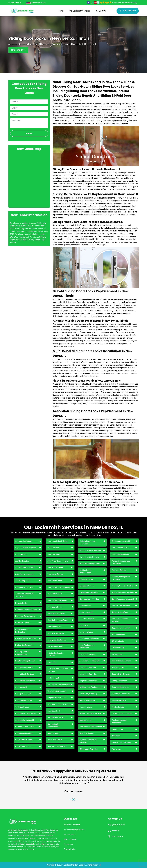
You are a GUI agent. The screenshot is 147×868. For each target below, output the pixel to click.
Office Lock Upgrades (89, 749)
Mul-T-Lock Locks (87, 733)
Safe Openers (117, 654)
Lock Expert (84, 625)
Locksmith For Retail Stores (91, 661)
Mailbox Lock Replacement (91, 687)
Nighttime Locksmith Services (88, 741)
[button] (70, 800)
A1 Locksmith (21, 554)
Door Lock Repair (55, 594)
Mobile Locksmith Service (90, 713)
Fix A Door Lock (54, 711)
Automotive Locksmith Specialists (24, 595)
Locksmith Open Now (88, 674)
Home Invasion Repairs (89, 557)
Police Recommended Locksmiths (121, 562)
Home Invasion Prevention (90, 550)
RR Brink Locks (118, 641)
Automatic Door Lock (24, 587)
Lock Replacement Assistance (87, 646)
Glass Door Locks (55, 740)
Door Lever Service (55, 574)
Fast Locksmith (54, 678)
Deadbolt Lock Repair (24, 740)
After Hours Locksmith (25, 574)
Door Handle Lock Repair (58, 541)
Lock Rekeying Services (89, 639)
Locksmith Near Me (88, 668)
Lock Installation (86, 632)
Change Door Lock (23, 694)
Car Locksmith (21, 687)
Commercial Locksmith (25, 720)
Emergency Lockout (56, 633)
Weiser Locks (117, 729)
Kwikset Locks (85, 606)
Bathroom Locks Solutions (26, 610)
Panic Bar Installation (121, 548)
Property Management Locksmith (121, 578)
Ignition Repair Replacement (86, 572)
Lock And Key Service (88, 619)
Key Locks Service (87, 586)
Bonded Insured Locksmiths (22, 631)
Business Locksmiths (24, 668)
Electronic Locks (54, 627)
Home (61, 11)
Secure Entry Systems (121, 674)
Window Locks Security (121, 742)
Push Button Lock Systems (123, 593)
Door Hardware (54, 554)
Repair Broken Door (120, 612)
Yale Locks (116, 749)
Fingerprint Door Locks (57, 698)
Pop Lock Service (119, 570)
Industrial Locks (86, 579)
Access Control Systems (25, 567)
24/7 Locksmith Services (26, 548)
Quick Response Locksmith (123, 599)
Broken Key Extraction (24, 645)
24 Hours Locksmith (24, 541)
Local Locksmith (86, 612)
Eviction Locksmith (55, 646)
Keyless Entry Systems (89, 593)
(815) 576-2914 (128, 11)
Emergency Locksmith (57, 640)
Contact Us (101, 11)
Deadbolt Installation (24, 733)
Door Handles (53, 548)
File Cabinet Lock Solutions (59, 685)
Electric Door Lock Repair (58, 620)
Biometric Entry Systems (25, 616)
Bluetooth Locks (22, 623)
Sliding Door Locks (119, 681)
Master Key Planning (88, 694)
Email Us (116, 831)
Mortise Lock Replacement (91, 727)
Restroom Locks (118, 635)
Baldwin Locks (21, 603)
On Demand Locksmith (121, 541)
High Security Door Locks (58, 746)
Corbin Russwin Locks (24, 727)
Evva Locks (52, 662)
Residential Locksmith (121, 628)
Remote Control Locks (121, 606)
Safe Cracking (118, 648)
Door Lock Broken (55, 581)
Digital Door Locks (23, 746)
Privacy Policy (70, 849)
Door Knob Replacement (58, 561)
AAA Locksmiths (22, 561)
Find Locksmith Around (57, 691)
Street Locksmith (119, 700)
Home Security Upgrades (90, 564)
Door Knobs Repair (55, 567)
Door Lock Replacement (57, 600)
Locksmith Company (88, 654)
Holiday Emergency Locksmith (88, 543)
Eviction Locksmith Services (55, 654)
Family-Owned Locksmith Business (58, 670)
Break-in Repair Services (26, 639)
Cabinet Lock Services (25, 674)
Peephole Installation (121, 554)
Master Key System (87, 700)
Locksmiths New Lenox (74, 865)
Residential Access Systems (120, 620)
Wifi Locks (116, 736)
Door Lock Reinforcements (59, 587)
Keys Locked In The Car (89, 599)
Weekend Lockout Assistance (119, 721)
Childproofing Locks (24, 700)
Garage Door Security (56, 717)
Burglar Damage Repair (25, 661)
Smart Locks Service (120, 687)
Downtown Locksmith (56, 614)
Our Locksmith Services (80, 11)
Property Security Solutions (123, 586)
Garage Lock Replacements (53, 725)
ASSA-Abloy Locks (23, 581)
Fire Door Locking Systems (58, 704)
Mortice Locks (85, 720)
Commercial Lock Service (26, 713)
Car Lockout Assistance (25, 681)
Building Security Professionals (22, 653)
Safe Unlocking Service (121, 661)
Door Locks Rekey (55, 607)
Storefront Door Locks (121, 694)
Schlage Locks (118, 668)
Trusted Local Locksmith (122, 713)
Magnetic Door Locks (88, 681)
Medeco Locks (86, 707)
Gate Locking (53, 733)
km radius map (29, 179)
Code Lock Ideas (22, 707)
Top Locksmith (118, 707)
